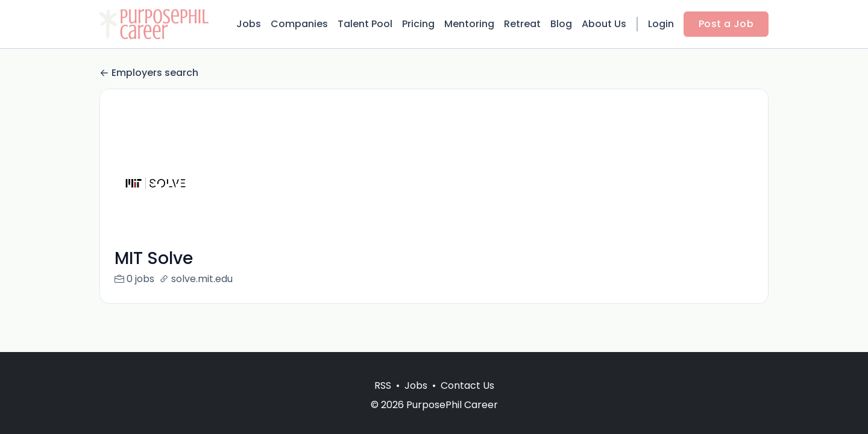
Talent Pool (365, 24)
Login (661, 24)
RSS (383, 385)
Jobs (249, 24)
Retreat (522, 24)
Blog (561, 24)
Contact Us (467, 385)
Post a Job (726, 24)
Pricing (418, 24)
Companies (299, 24)
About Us (604, 24)
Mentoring (469, 24)
